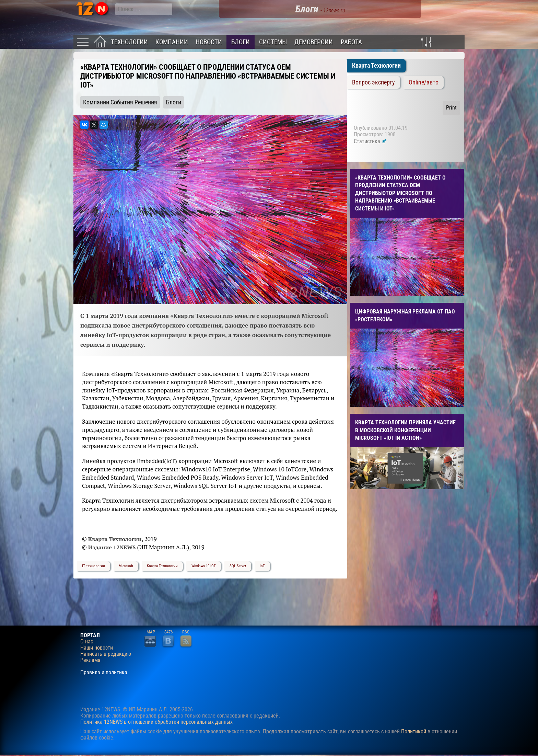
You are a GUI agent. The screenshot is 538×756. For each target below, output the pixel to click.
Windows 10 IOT (204, 566)
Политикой (414, 731)
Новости (209, 42)
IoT (262, 566)
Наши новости (97, 648)
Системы (273, 42)
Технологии (129, 42)
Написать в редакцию (106, 654)
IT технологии (93, 566)
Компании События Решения (120, 102)
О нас (87, 642)
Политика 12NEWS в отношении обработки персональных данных (156, 722)
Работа (351, 42)
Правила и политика (104, 673)
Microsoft (126, 566)
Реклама (90, 660)
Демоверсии (314, 42)
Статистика (370, 141)
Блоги (241, 42)
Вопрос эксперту (373, 82)
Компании (172, 42)
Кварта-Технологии (162, 566)
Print (451, 108)
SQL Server (238, 566)
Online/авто (424, 82)
